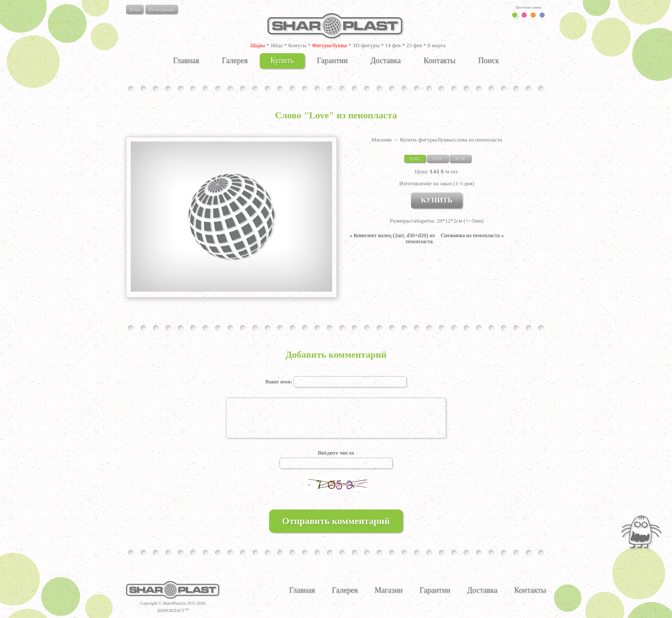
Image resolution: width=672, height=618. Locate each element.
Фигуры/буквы (330, 45)
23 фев (414, 45)
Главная (186, 60)
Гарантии (332, 60)
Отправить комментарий (336, 521)
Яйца (276, 45)
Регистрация (162, 9)
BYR (438, 159)
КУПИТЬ (437, 200)
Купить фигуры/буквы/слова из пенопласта (451, 140)
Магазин (381, 140)
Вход (135, 9)
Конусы (297, 45)
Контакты (439, 60)
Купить (282, 60)
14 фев (393, 45)
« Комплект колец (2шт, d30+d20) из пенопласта (392, 238)
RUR (460, 159)
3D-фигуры (366, 45)
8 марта (437, 45)
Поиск (489, 60)
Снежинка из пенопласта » (472, 235)
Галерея (234, 60)
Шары (258, 45)
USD (415, 159)
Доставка (385, 60)
